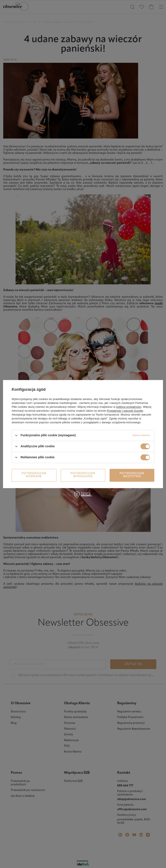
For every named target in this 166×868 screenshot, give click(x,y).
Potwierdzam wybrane (34, 475)
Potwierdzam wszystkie (132, 475)
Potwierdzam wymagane (83, 475)
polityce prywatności (129, 407)
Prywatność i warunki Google (125, 411)
